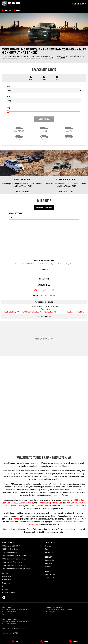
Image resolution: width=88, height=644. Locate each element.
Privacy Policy (50, 575)
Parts (47, 549)
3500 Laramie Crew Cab (42, 506)
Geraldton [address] (44, 279)
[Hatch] (19, 129)
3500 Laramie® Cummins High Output (17, 569)
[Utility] (44, 137)
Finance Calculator (9, 593)
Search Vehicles (44, 119)
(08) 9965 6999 (47, 309)
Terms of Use (50, 578)
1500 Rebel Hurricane (10, 549)
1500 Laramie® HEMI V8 (11, 552)
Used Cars (6, 583)
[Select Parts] (53, 293)
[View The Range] (22, 172)
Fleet (4, 586)
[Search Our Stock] (66, 172)
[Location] (35, 293)
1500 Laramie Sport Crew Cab (50, 503)
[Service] (44, 642)
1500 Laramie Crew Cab (24, 503)
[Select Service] (44, 293)
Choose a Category (44, 216)
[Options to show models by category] (44, 217)
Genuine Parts (78, 522)
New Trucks (7, 576)
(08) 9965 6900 (12, 624)
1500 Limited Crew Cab (76, 503)
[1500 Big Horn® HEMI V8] (44, 247)
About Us (49, 563)
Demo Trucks (7, 580)
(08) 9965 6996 (55, 612)
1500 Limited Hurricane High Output (16, 559)
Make (44, 89)
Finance (16, 519)
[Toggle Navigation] (85, 10)
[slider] (8, 111)
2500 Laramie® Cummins (12, 562)
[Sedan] (44, 129)
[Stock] (15, 642)
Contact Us (49, 560)
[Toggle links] (10, 633)
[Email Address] (44, 312)
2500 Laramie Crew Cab (15, 506)
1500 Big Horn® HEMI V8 (11, 546)
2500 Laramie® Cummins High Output (17, 565)
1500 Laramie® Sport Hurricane (14, 556)
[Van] (69, 137)
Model (44, 99)
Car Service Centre (60, 522)
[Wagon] (69, 129)
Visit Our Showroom (44, 207)
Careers (48, 567)
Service (48, 546)
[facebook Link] (4, 597)
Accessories (34, 524)
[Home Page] (12, 4)
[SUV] (19, 137)
